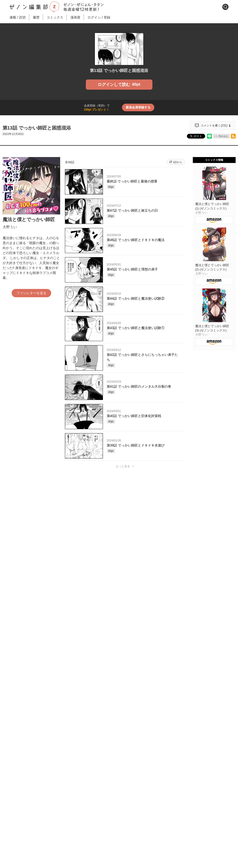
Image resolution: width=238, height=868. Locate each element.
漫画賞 (75, 17)
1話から (177, 162)
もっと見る (123, 466)
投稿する (125, 536)
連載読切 (18, 17)
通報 (177, 572)
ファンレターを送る (31, 293)
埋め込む (223, 136)
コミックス (55, 17)
